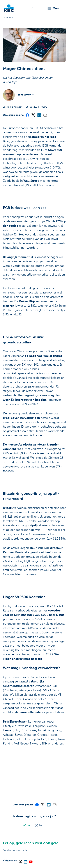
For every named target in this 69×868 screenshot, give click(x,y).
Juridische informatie (15, 850)
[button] (54, 8)
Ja (27, 825)
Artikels (9, 18)
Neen (41, 825)
